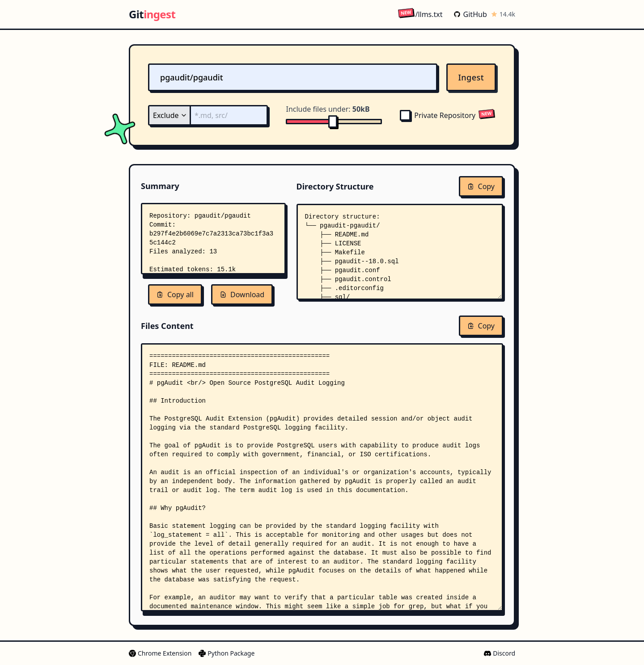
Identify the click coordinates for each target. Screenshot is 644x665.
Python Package (227, 653)
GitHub (470, 14)
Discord (500, 653)
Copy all (175, 295)
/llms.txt (420, 14)
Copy (481, 186)
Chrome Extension (160, 653)
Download (242, 295)
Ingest (471, 77)
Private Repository (438, 115)
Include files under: (328, 109)
